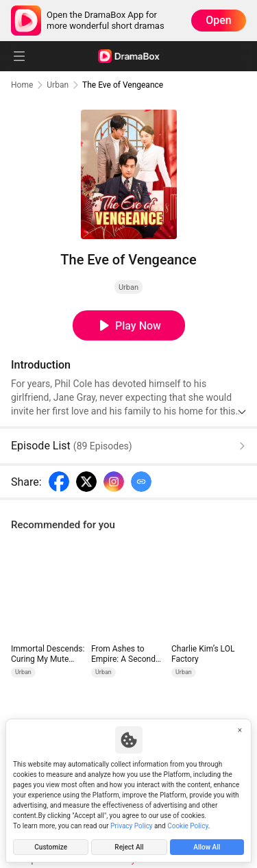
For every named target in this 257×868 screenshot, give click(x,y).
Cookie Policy (187, 826)
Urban (58, 85)
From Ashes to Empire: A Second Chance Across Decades (123, 654)
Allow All (207, 847)
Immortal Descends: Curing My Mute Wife (48, 654)
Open (219, 20)
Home (22, 85)
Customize (51, 847)
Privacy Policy (132, 826)
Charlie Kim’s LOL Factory (203, 654)
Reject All (129, 847)
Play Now (138, 326)
